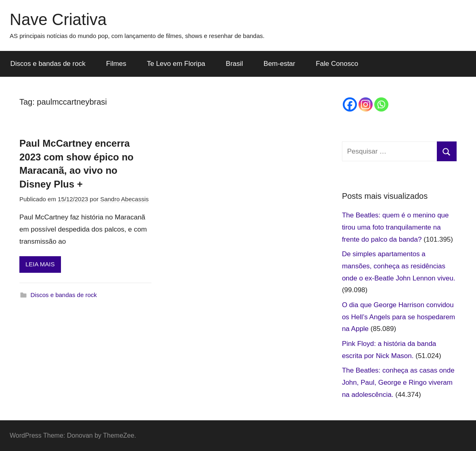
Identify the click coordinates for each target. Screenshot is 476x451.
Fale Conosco (337, 64)
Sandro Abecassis (124, 199)
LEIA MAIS (40, 264)
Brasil (234, 64)
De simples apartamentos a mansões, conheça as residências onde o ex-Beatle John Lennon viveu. (399, 266)
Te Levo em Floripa (176, 64)
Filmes (116, 64)
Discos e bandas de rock (48, 64)
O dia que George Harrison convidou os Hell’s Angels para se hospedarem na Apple (398, 317)
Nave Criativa (58, 19)
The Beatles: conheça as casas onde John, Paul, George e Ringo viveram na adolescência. (398, 383)
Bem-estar (279, 64)
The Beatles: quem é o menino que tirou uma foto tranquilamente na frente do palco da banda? (395, 227)
